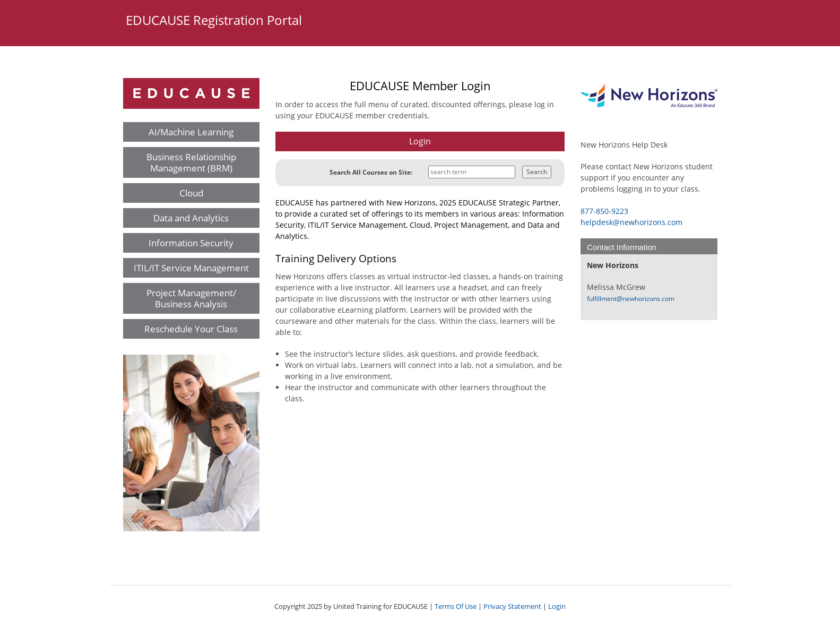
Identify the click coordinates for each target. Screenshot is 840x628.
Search (537, 172)
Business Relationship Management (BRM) (191, 162)
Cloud (191, 193)
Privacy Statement (512, 606)
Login (557, 606)
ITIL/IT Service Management (191, 268)
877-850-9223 (604, 211)
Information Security (191, 243)
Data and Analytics (191, 218)
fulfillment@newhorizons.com (631, 299)
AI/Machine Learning (191, 132)
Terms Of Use (456, 606)
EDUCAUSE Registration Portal (214, 20)
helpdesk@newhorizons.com (631, 222)
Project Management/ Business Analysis (191, 298)
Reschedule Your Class (191, 329)
